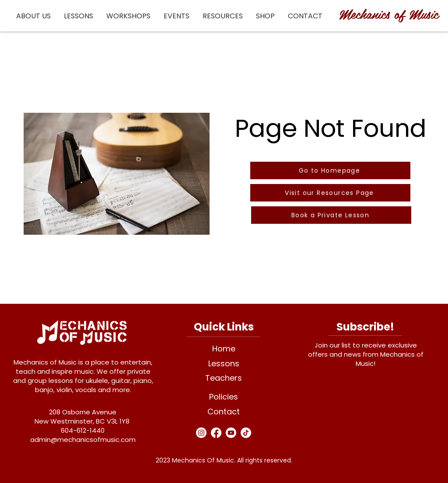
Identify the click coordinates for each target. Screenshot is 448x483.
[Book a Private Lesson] (331, 215)
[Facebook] (216, 433)
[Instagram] (201, 433)
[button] (33, 16)
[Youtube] (231, 433)
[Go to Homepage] (330, 170)
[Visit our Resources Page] (330, 193)
